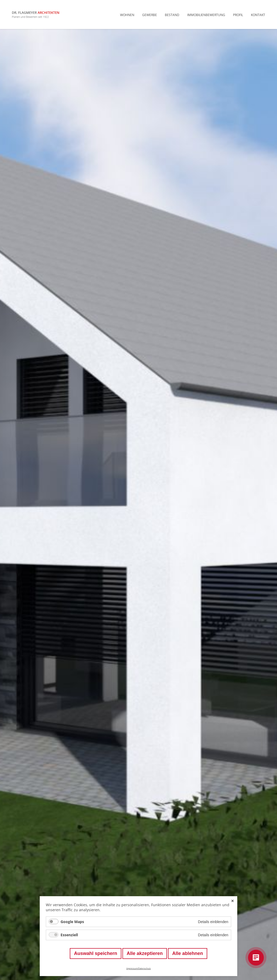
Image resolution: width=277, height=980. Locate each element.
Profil (238, 15)
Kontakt (258, 15)
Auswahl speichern (96, 953)
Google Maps (72, 922)
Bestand (172, 15)
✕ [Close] (233, 901)
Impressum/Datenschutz (139, 968)
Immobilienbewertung (206, 15)
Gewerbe (150, 15)
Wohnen (127, 15)
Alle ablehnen (188, 953)
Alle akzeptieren (145, 953)
